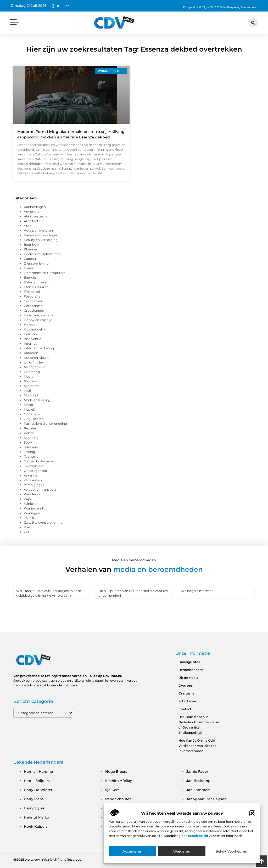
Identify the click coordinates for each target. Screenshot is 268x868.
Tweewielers (33, 466)
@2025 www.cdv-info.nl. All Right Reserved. (48, 859)
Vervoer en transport (40, 489)
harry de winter (38, 790)
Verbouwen (33, 480)
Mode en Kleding (37, 400)
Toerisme (31, 457)
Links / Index (33, 362)
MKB (28, 391)
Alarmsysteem (35, 216)
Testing (29, 452)
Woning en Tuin (36, 508)
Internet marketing (39, 348)
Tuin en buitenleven (39, 461)
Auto (28, 226)
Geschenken (33, 301)
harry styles (34, 808)
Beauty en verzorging (41, 240)
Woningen (32, 513)
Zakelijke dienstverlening (43, 522)
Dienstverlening (36, 263)
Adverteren (33, 212)
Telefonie (31, 447)
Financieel (32, 292)
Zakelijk (30, 518)
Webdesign (33, 494)
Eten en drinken (36, 287)
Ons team (186, 693)
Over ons (186, 685)
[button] (252, 818)
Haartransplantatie (39, 315)
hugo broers (116, 771)
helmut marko (36, 817)
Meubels (30, 381)
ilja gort (112, 790)
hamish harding (38, 771)
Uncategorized (35, 471)
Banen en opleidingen (41, 235)
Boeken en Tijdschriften (42, 254)
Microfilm (31, 386)
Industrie (31, 334)
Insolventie (32, 339)
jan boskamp (198, 781)
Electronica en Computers (44, 273)
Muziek (29, 409)
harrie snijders (37, 781)
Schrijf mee (187, 701)
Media (29, 376)
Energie (30, 278)
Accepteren (132, 856)
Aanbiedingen (35, 207)
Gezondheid (33, 306)
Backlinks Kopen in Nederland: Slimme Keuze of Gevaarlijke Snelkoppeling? (199, 725)
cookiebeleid (198, 840)
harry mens (34, 799)
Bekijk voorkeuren (231, 856)
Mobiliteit (31, 395)
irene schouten (118, 799)
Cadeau (30, 259)
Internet (30, 343)
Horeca (30, 325)
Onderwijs (32, 414)
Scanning (31, 438)
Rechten (30, 428)
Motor (29, 405)
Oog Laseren (34, 419)
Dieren (29, 268)
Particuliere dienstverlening (45, 424)
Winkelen (31, 504)
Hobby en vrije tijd (38, 320)
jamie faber (197, 771)
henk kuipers (36, 826)
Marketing (32, 372)
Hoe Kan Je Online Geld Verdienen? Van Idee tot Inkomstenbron (197, 746)
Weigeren (182, 856)
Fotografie (32, 296)
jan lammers (198, 790)
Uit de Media (188, 678)
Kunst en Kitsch (36, 358)
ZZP (27, 532)
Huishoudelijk (35, 329)
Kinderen (31, 353)
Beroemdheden (191, 670)
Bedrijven (31, 245)
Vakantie (30, 475)
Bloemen (31, 249)
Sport (28, 442)
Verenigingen (34, 485)
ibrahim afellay (119, 781)
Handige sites (189, 662)
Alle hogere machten (197, 591)
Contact (185, 709)
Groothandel (34, 310)
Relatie (29, 433)
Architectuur (34, 221)
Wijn (27, 499)
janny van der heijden (206, 799)
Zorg (28, 527)
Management (34, 367)
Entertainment (35, 282)
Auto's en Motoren (38, 230)
